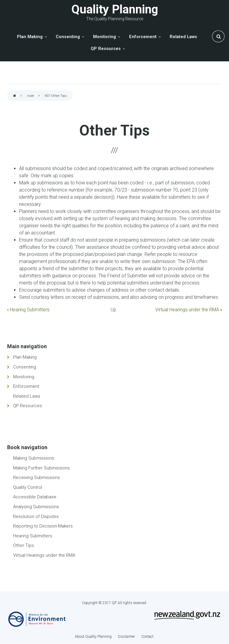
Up (113, 310)
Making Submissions (34, 458)
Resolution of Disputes (36, 517)
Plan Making (25, 357)
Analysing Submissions (36, 507)
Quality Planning (115, 9)
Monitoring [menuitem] (105, 37)
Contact (147, 637)
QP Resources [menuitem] (106, 49)
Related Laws (27, 396)
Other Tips (24, 545)
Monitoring (24, 377)
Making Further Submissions (41, 468)
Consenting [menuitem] (68, 37)
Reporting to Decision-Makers (43, 526)
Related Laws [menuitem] (183, 37)
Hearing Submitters (28, 310)
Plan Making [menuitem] (30, 37)
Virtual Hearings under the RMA (189, 310)
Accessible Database (35, 497)
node (30, 96)
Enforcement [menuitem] (143, 37)
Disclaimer (126, 637)
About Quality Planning (93, 637)
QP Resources (28, 406)
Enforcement (26, 386)
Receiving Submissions (37, 477)
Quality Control (28, 487)
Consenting (25, 367)
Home (15, 96)
